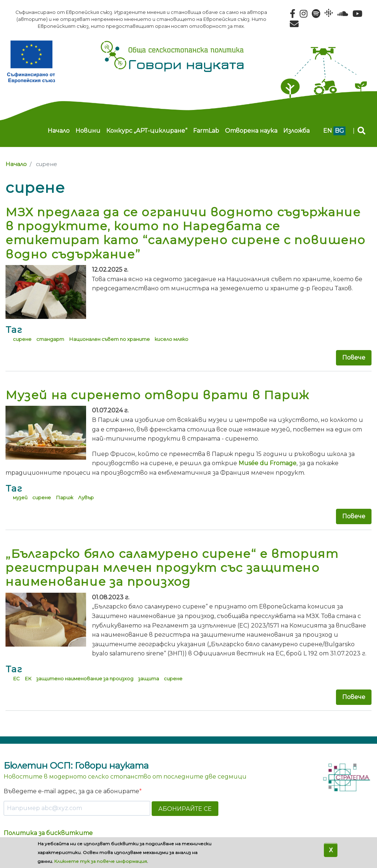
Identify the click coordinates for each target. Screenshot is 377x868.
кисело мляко (171, 339)
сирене (22, 339)
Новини (88, 131)
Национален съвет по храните (109, 339)
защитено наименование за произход (85, 678)
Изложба (296, 131)
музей (20, 497)
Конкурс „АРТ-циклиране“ (147, 131)
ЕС (16, 678)
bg (339, 131)
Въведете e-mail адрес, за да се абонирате (71, 791)
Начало (59, 131)
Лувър (86, 497)
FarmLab (206, 131)
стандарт (50, 339)
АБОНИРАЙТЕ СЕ (185, 809)
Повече (354, 358)
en (328, 131)
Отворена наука (251, 131)
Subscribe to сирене (8, 725)
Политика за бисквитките (48, 833)
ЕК (28, 678)
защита (149, 678)
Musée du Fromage (267, 463)
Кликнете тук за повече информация (101, 861)
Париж (64, 497)
